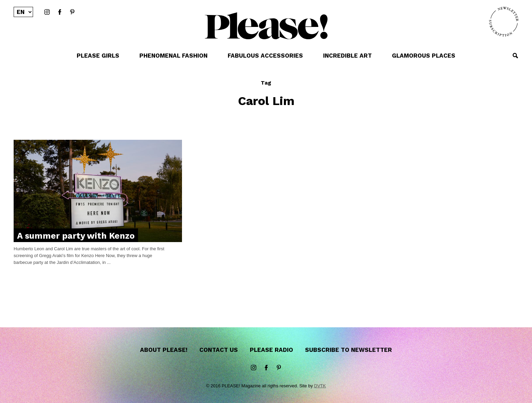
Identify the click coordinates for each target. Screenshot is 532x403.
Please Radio (271, 350)
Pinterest (72, 12)
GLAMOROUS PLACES (424, 56)
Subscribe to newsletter (348, 350)
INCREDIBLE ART (347, 56)
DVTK (320, 386)
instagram (47, 12)
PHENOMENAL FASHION (173, 56)
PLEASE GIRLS (98, 56)
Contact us (219, 350)
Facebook (60, 12)
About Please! (164, 350)
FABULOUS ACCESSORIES (265, 56)
